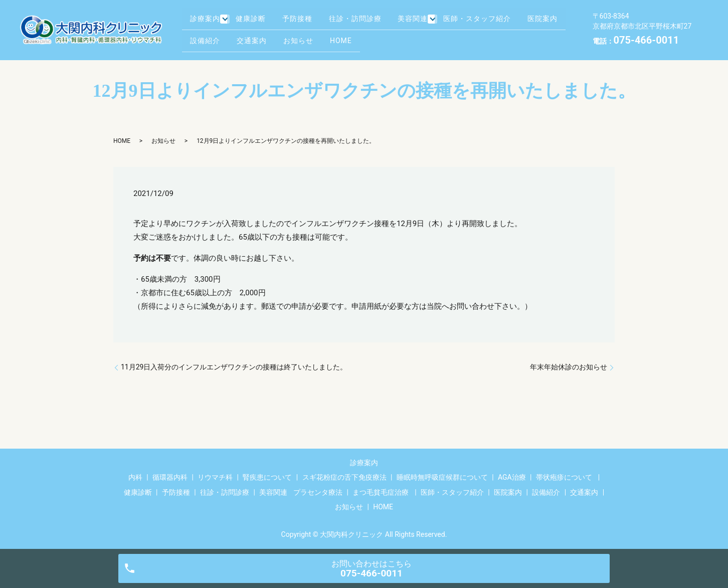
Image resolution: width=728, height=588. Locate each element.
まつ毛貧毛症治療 (381, 492)
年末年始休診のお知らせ (569, 367)
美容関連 (431, 22)
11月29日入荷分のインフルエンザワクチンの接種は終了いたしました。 (234, 367)
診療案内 (208, 22)
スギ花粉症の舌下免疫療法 (344, 477)
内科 (135, 477)
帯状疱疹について (564, 477)
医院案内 (208, 37)
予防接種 (306, 22)
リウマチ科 (215, 477)
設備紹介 (259, 37)
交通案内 (310, 37)
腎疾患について (267, 477)
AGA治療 (512, 477)
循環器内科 (170, 477)
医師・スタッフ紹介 (498, 22)
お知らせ (361, 37)
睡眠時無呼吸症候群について (442, 477)
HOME (408, 37)
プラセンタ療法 (318, 492)
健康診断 (255, 22)
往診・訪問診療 (369, 22)
